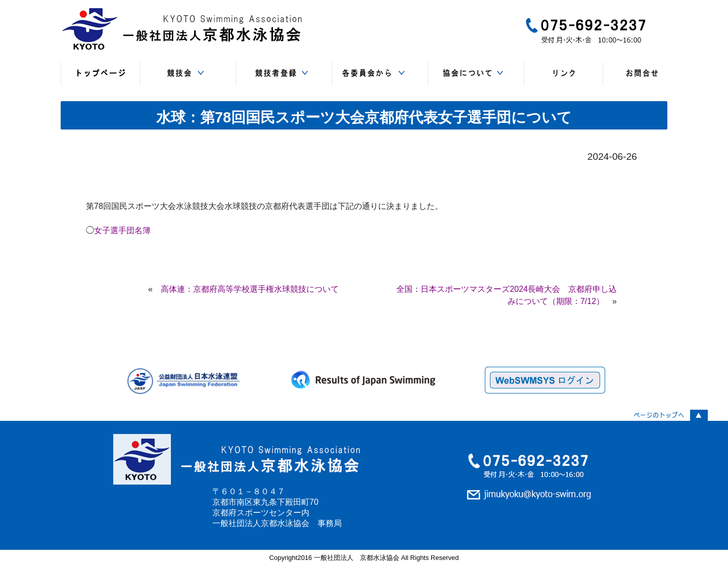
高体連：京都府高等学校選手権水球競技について (250, 289)
